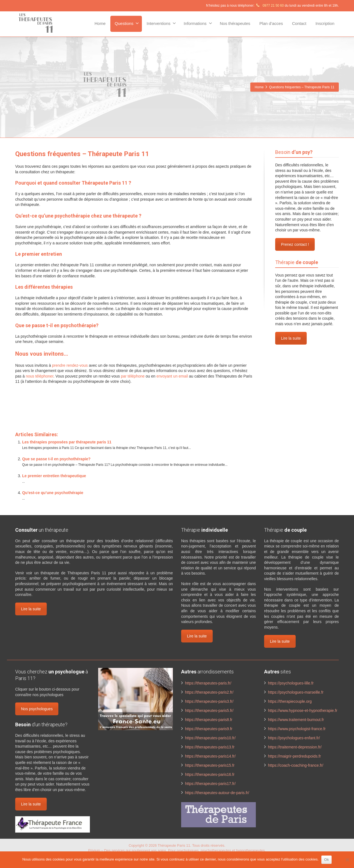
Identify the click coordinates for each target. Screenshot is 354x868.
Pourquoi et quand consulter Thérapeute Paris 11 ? (73, 183)
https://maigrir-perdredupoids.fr (294, 756)
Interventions (161, 23)
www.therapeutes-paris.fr (75, 404)
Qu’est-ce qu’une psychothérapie (53, 493)
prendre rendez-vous (70, 365)
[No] (347, 860)
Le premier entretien (39, 254)
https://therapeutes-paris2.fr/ (209, 692)
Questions (127, 23)
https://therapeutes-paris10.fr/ (210, 738)
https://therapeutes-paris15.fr (210, 765)
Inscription (325, 23)
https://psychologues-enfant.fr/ (294, 738)
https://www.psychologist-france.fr (297, 729)
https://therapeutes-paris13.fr (210, 747)
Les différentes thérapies (44, 287)
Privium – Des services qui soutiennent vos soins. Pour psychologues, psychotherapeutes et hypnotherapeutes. (177, 850)
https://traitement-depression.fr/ (295, 747)
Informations (198, 23)
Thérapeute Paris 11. (175, 845)
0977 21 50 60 (270, 6)
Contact (299, 23)
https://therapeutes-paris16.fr (210, 774)
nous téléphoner (40, 376)
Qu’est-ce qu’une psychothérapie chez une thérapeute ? (78, 216)
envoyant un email (172, 376)
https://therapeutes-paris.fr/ (208, 683)
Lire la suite (291, 338)
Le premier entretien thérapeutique (54, 476)
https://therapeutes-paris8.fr (209, 720)
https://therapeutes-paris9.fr (209, 729)
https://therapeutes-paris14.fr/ (210, 756)
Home (100, 23)
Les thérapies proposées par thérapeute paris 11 (67, 442)
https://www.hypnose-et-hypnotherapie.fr (303, 711)
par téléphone (133, 376)
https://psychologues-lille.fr (291, 683)
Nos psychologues (37, 709)
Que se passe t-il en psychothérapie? (57, 325)
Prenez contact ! (295, 244)
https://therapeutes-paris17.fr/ (210, 784)
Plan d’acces (271, 23)
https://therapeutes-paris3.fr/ (209, 701)
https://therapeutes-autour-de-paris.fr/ (217, 793)
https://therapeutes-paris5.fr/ (209, 711)
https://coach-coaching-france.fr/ (296, 765)
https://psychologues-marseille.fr (296, 692)
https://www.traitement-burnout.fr (296, 720)
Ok (326, 860)
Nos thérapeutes (235, 23)
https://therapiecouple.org (290, 701)
